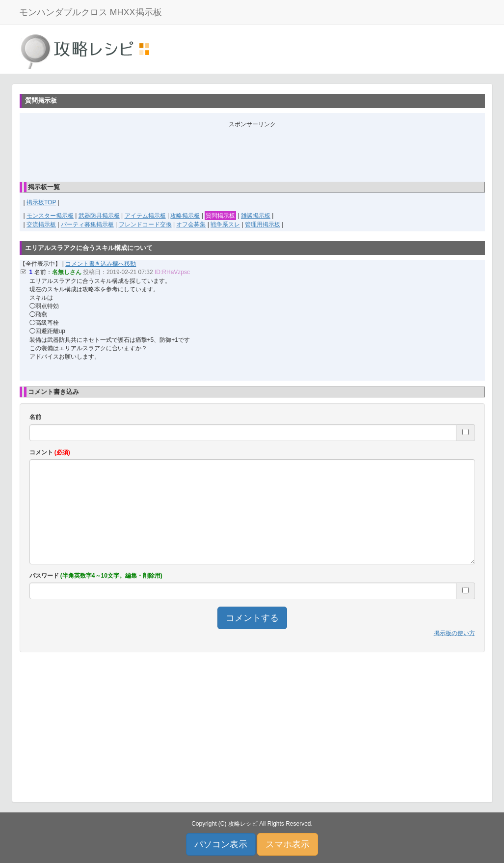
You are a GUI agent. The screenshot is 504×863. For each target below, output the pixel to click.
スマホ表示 (288, 844)
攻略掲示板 (185, 216)
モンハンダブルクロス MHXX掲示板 (91, 12)
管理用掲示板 (263, 224)
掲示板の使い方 (454, 633)
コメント (50, 452)
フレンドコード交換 (145, 224)
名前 (35, 417)
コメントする (252, 618)
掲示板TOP (41, 202)
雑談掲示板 (256, 216)
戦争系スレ (225, 224)
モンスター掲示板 (50, 216)
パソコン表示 (221, 844)
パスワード (96, 576)
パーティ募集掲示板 (87, 224)
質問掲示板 (220, 216)
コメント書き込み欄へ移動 (101, 264)
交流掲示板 (41, 224)
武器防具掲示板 (99, 216)
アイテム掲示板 (145, 216)
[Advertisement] (252, 151)
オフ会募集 (191, 224)
